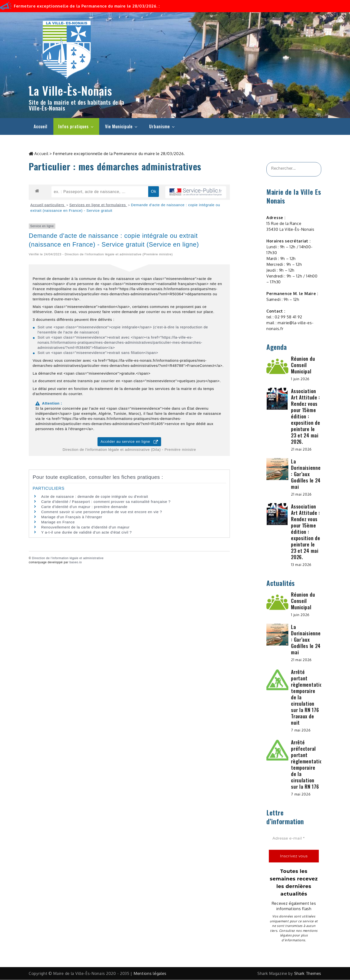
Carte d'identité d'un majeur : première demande (84, 507)
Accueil (40, 126)
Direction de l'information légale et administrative (68, 558)
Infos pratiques (76, 126)
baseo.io (76, 563)
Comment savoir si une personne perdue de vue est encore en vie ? (102, 512)
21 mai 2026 (301, 449)
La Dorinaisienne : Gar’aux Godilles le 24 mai (306, 474)
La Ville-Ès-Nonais (70, 90)
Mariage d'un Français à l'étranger (72, 517)
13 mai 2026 (301, 565)
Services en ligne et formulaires (98, 205)
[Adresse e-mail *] (294, 839)
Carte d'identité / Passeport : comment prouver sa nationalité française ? (106, 502)
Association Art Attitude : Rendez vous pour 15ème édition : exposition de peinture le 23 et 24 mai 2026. (306, 416)
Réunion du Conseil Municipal (303, 365)
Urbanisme (162, 126)
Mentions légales (150, 974)
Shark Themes (308, 974)
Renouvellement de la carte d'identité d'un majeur (85, 527)
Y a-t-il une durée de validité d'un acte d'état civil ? (87, 532)
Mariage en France (58, 522)
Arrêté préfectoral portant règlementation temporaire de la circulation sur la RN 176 (308, 765)
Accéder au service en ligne (129, 442)
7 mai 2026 (301, 730)
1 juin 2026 (300, 379)
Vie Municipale (122, 126)
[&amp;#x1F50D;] (311, 170)
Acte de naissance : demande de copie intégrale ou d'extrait (95, 497)
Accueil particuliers (48, 205)
